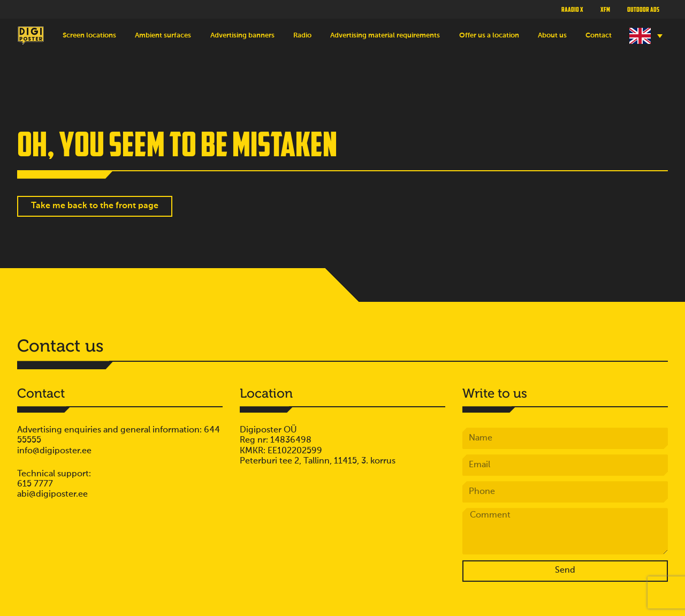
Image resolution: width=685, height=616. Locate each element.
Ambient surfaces (163, 36)
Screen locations (89, 36)
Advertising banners (242, 36)
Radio (302, 36)
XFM (605, 9)
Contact (599, 36)
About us (552, 36)
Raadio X (572, 9)
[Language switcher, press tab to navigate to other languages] (645, 36)
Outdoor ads (643, 9)
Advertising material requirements (385, 36)
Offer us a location (489, 36)
